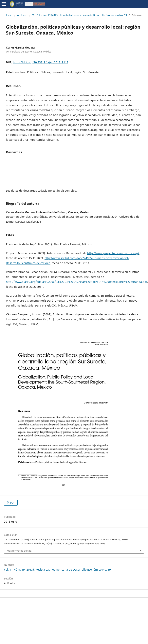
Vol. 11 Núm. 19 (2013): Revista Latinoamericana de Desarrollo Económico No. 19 (80, 15)
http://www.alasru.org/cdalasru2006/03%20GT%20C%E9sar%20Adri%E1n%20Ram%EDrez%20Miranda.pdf (77, 282)
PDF (12, 503)
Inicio (9, 15)
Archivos (22, 15)
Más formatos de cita (19, 551)
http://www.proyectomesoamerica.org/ (113, 253)
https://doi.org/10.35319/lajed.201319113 (41, 62)
